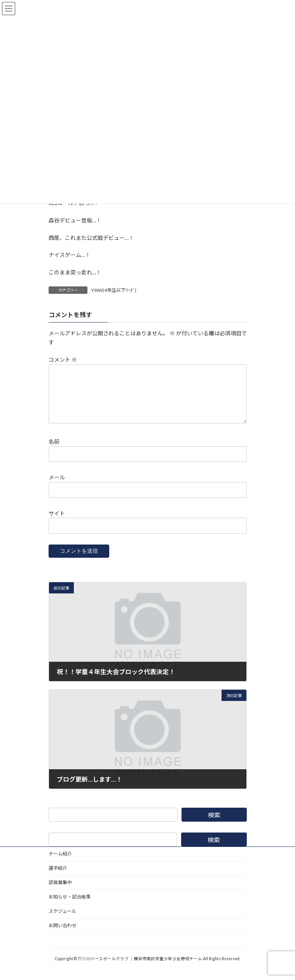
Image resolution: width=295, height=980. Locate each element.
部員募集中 (60, 892)
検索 (214, 824)
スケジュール (62, 920)
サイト (57, 522)
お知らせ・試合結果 (70, 906)
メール (57, 487)
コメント (63, 360)
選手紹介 (58, 877)
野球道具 (58, 949)
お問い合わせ (63, 935)
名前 (54, 451)
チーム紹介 (60, 863)
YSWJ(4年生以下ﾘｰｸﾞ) (114, 290)
